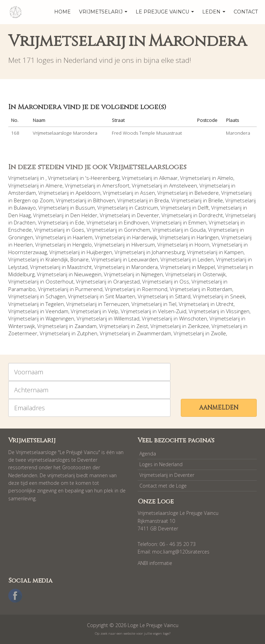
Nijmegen (152, 274)
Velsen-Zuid (172, 311)
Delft (203, 208)
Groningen (21, 237)
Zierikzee (198, 326)
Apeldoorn (88, 193)
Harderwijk (145, 237)
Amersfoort (116, 185)
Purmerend (89, 289)
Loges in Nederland (161, 464)
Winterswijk (22, 326)
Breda (162, 200)
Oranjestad (126, 281)
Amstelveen (183, 185)
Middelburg (21, 274)
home (62, 12)
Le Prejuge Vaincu (165, 12)
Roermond (155, 289)
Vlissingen (238, 311)
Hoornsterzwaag (28, 252)
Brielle (216, 200)
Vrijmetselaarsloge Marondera (65, 133)
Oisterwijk (214, 274)
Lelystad (18, 267)
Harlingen (208, 237)
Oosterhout (60, 281)
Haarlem (83, 237)
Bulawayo (25, 208)
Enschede (20, 230)
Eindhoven (136, 222)
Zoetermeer (23, 333)
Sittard (183, 296)
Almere (54, 185)
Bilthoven (104, 200)
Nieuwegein (88, 274)
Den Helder (84, 215)
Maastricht (80, 267)
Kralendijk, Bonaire (67, 259)
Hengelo (82, 244)
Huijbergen (99, 252)
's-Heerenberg (102, 178)
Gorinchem (137, 230)
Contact (246, 12)
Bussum (85, 208)
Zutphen (87, 333)
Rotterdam (220, 289)
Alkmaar (168, 178)
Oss (184, 281)
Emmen (197, 222)
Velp (113, 311)
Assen (148, 193)
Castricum (146, 208)
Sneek (238, 296)
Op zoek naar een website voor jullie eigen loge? (133, 633)
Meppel (206, 267)
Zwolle (218, 333)
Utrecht (225, 304)
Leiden (206, 259)
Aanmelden (219, 408)
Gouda (198, 230)
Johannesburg (168, 252)
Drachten (25, 222)
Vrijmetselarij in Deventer (167, 475)
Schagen (56, 296)
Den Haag (19, 215)
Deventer (148, 215)
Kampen (234, 252)
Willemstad (127, 318)
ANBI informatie (155, 563)
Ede (80, 222)
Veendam (57, 311)
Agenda (148, 454)
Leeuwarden (143, 259)
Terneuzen (116, 304)
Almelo (225, 178)
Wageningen (60, 318)
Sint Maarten (120, 296)
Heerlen (23, 244)
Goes (78, 230)
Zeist (142, 326)
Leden (214, 12)
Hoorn (202, 244)
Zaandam (86, 326)
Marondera (145, 267)
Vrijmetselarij (103, 12)
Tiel (173, 304)
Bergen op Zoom (34, 200)
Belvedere (207, 193)
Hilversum (143, 244)
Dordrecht (211, 215)
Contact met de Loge (163, 486)
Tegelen (55, 304)
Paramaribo (22, 289)
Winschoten (193, 318)
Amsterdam (22, 193)
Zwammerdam (154, 333)
